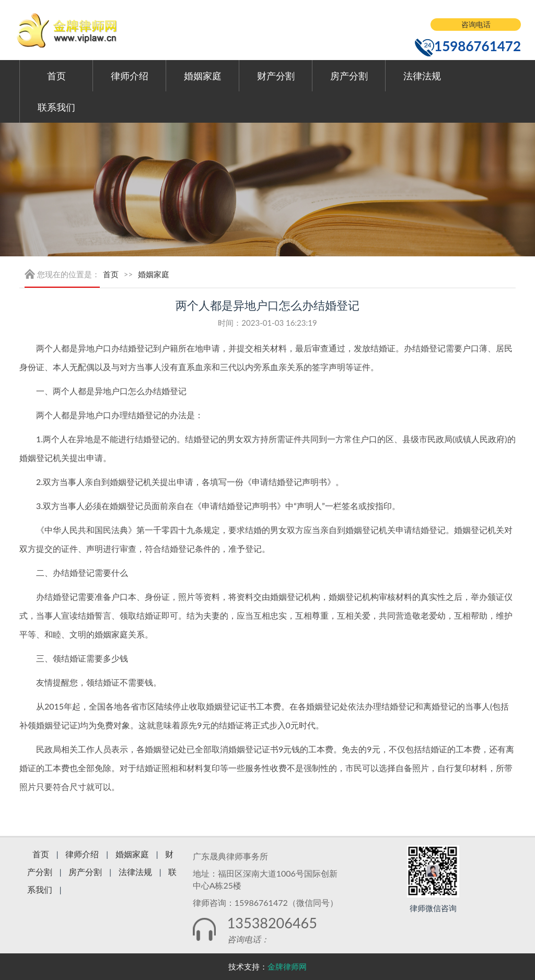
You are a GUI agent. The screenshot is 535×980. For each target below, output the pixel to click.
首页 (56, 76)
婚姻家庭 (203, 76)
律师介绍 (130, 76)
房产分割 (349, 76)
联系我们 (56, 107)
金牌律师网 (287, 966)
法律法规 (422, 76)
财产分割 (276, 76)
